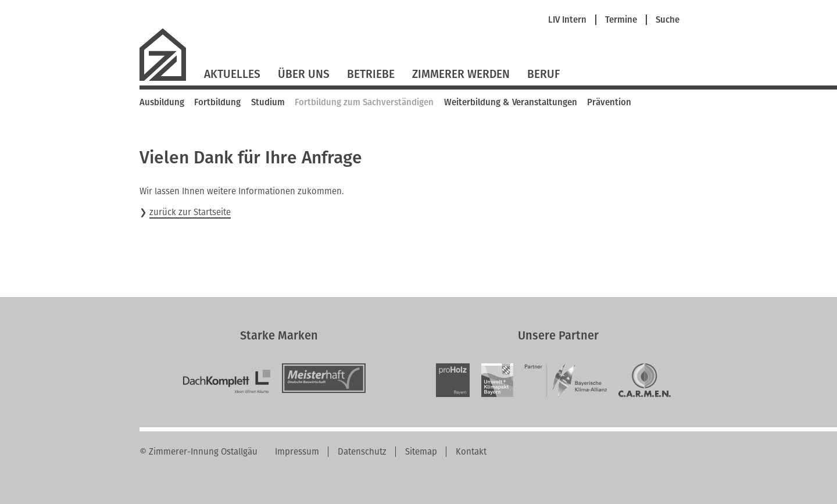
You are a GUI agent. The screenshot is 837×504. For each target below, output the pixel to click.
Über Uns (304, 74)
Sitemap (421, 452)
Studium (268, 102)
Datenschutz (362, 452)
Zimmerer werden (461, 74)
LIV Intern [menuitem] (567, 20)
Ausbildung (162, 102)
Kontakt (471, 452)
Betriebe (371, 74)
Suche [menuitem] (668, 20)
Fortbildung (217, 102)
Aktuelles (232, 74)
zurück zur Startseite (190, 212)
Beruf (543, 74)
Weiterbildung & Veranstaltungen (511, 102)
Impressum (297, 452)
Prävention (609, 102)
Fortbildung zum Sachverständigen (364, 102)
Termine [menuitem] (621, 20)
